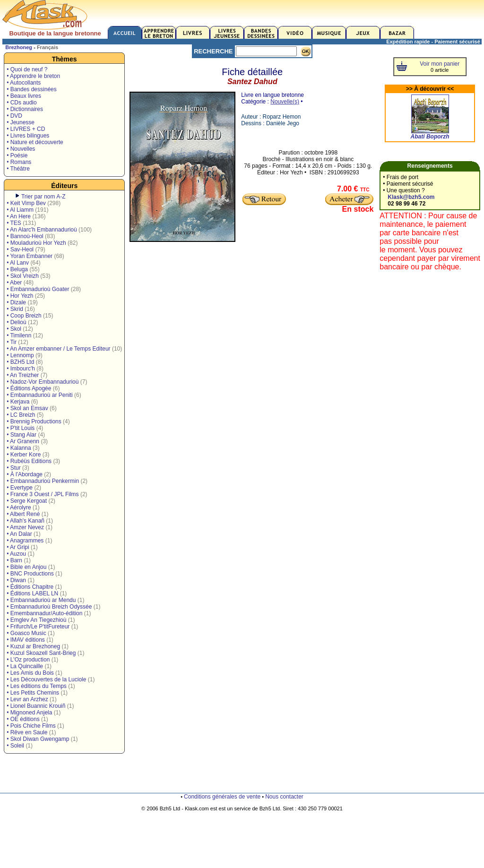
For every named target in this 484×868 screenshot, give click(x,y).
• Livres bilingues (28, 136)
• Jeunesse (21, 122)
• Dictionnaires (25, 109)
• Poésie (17, 155)
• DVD (14, 116)
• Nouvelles (21, 149)
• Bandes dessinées (32, 89)
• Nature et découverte (35, 142)
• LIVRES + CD (26, 129)
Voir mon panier (440, 64)
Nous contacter (284, 797)
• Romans (19, 162)
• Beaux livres (24, 96)
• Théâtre (18, 169)
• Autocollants (24, 83)
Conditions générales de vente (222, 797)
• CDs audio (22, 103)
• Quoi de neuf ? (27, 69)
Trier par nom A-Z (43, 197)
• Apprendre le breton (33, 76)
